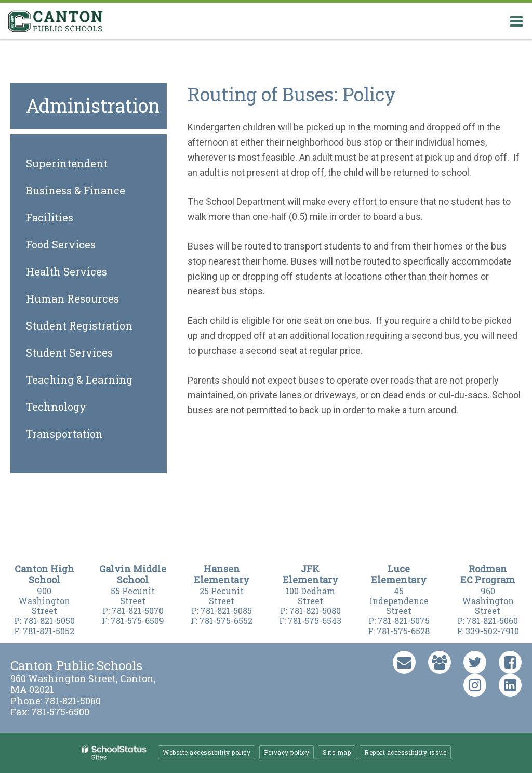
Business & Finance (76, 190)
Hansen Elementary (222, 574)
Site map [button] (337, 752)
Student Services (69, 352)
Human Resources (72, 298)
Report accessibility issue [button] (405, 752)
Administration (93, 106)
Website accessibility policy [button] (207, 752)
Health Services (66, 271)
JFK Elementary (310, 574)
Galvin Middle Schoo (133, 574)
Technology (56, 407)
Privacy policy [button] (287, 752)
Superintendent (67, 163)
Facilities (50, 217)
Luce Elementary (399, 574)
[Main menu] (516, 21)
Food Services (61, 244)
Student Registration (79, 325)
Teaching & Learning (79, 379)
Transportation (64, 434)
